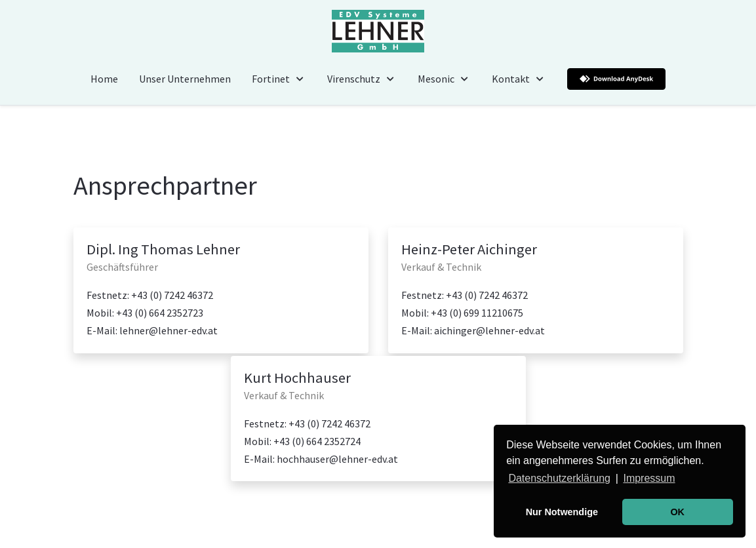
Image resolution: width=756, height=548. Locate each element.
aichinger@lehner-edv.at (489, 330)
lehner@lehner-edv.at (169, 330)
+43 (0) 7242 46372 (172, 295)
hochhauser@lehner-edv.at (337, 459)
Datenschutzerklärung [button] (559, 478)
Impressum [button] (649, 478)
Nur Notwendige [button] (562, 512)
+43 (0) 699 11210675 (477, 313)
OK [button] (677, 512)
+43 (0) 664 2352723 (160, 313)
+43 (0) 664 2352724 (317, 441)
